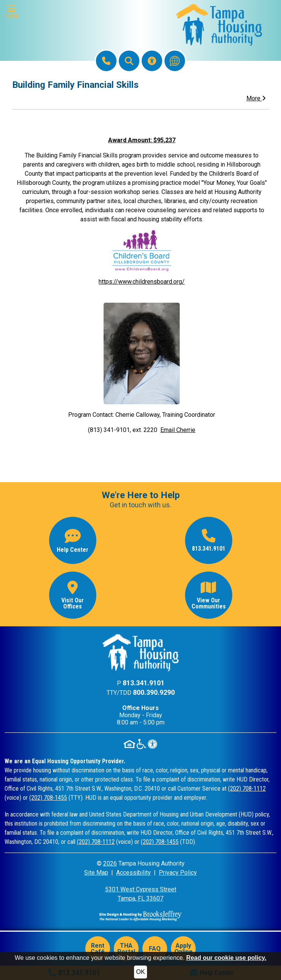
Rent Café (98, 949)
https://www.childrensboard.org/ (142, 282)
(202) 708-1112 (247, 789)
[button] (14, 12)
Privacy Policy (178, 873)
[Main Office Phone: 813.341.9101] (106, 61)
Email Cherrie (178, 430)
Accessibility (133, 873)
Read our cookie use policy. (226, 958)
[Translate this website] (175, 61)
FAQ (155, 949)
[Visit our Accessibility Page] (152, 61)
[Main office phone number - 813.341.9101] (209, 540)
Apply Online (184, 949)
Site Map (96, 873)
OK (140, 972)
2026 (110, 863)
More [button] (256, 98)
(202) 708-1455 (48, 798)
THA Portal (126, 949)
